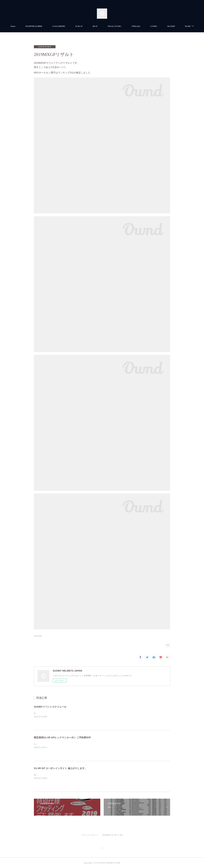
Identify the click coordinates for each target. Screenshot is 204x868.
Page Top (102, 849)
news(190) (38, 636)
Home (30, 26)
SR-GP (112, 26)
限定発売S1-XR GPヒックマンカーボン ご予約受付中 (62, 737)
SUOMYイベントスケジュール (50, 707)
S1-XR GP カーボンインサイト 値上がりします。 (60, 768)
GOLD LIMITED (76, 26)
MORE (170, 26)
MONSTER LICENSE (51, 26)
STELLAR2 (153, 26)
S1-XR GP (96, 26)
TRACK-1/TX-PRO (132, 26)
